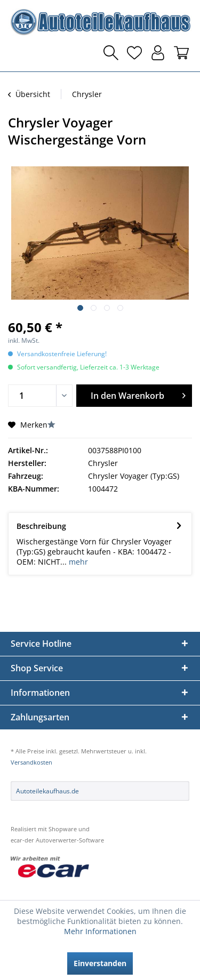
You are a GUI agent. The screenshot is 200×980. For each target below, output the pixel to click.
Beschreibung (41, 526)
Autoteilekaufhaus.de (47, 791)
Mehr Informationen (100, 931)
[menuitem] (19, 53)
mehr (77, 562)
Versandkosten (31, 762)
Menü (19, 53)
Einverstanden (100, 963)
